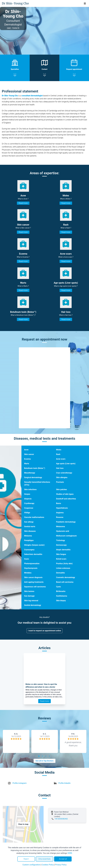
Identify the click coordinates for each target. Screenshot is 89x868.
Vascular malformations (34, 517)
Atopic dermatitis (63, 550)
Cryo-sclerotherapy (64, 473)
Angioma (60, 513)
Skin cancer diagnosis (33, 577)
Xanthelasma (62, 596)
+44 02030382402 (61, 819)
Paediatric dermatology (66, 522)
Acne (26, 450)
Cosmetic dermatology (66, 577)
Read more (23, 203)
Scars (27, 559)
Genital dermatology (33, 605)
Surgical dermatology (33, 477)
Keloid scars (61, 559)
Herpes (27, 494)
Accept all (63, 859)
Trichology (60, 540)
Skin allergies (62, 477)
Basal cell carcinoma (65, 582)
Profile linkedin (64, 783)
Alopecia (28, 499)
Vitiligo (27, 513)
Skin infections (30, 489)
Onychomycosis (31, 568)
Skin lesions (29, 591)
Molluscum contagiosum (66, 536)
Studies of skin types (65, 494)
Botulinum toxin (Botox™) (35, 468)
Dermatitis (60, 573)
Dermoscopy (61, 545)
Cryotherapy (29, 503)
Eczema (27, 459)
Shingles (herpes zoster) (34, 545)
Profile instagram (20, 783)
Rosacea (60, 517)
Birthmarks (61, 591)
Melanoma (60, 527)
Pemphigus (29, 540)
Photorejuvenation (32, 564)
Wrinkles (28, 573)
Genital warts (30, 527)
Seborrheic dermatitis (33, 554)
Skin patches (61, 489)
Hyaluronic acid (63, 531)
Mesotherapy (30, 473)
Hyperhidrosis (62, 508)
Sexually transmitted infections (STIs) (37, 483)
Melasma (28, 536)
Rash (58, 454)
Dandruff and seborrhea (66, 499)
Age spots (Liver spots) (66, 464)
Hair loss (60, 468)
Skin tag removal (31, 601)
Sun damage (29, 596)
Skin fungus (61, 554)
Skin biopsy (61, 601)
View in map (23, 824)
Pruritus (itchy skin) (64, 564)
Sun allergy (29, 522)
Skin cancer (29, 454)
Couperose (29, 508)
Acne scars (61, 459)
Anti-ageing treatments (34, 582)
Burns (59, 503)
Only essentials (44, 859)
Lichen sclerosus (63, 568)
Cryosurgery (29, 550)
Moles (59, 450)
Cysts (58, 587)
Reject (26, 859)
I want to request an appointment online (45, 631)
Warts (27, 464)
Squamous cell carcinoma (35, 587)
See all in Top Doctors (44, 761)
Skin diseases (30, 531)
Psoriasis (60, 482)
